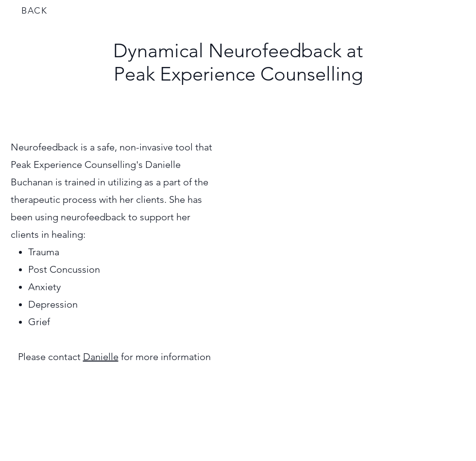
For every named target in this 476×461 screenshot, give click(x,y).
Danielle (101, 357)
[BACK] (35, 11)
